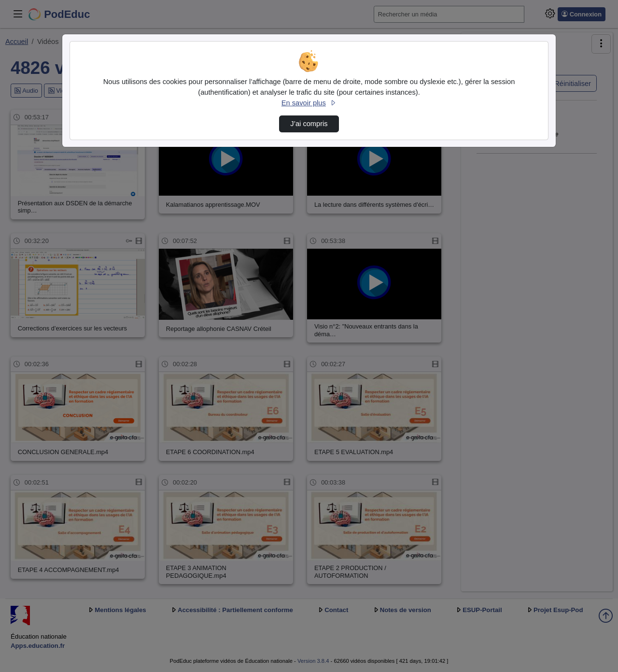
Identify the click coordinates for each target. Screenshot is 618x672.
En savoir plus (309, 103)
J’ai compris (309, 124)
